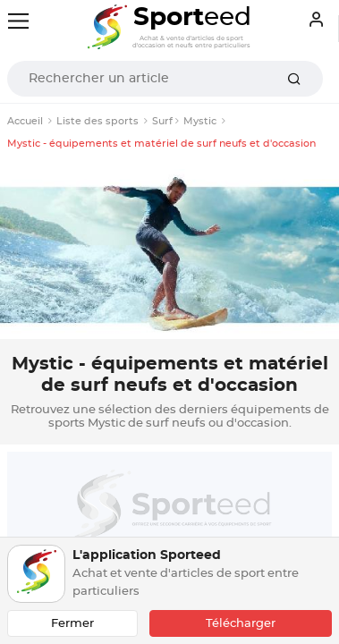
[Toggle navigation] (18, 21)
